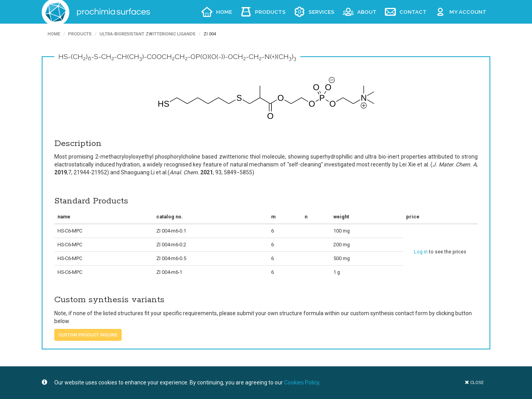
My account (468, 12)
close (474, 383)
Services (321, 12)
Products (270, 12)
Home (224, 12)
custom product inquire (88, 335)
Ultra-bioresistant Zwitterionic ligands (148, 34)
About (367, 12)
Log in (421, 252)
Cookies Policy (302, 382)
